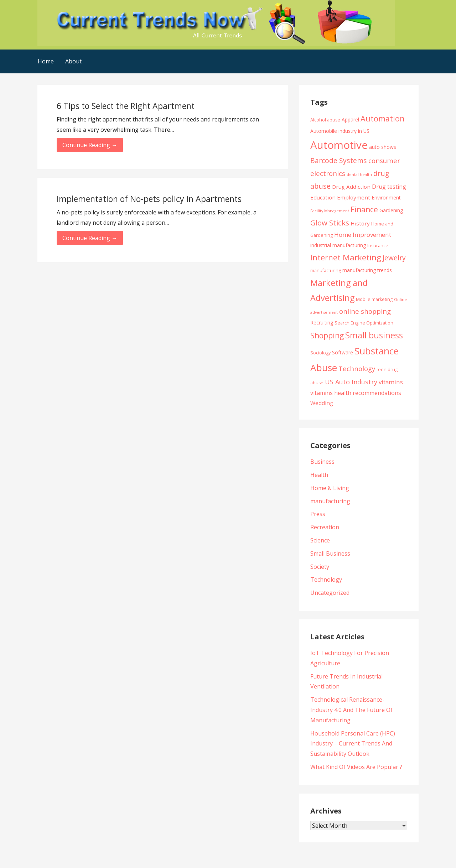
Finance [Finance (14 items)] (364, 209)
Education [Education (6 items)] (323, 197)
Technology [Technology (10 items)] (357, 368)
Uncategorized (330, 593)
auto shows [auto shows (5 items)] (383, 147)
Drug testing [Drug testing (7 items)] (389, 187)
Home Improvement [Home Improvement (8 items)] (363, 235)
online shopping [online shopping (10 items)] (365, 311)
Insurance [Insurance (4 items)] (378, 246)
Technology (326, 579)
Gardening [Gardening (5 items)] (391, 210)
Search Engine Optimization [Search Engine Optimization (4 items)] (364, 323)
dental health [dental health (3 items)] (359, 175)
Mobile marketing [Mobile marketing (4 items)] (374, 299)
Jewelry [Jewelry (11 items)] (394, 258)
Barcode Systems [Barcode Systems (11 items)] (339, 160)
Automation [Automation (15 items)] (383, 118)
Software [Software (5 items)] (343, 352)
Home (46, 61)
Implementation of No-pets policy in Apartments (149, 199)
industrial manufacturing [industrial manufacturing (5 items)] (338, 245)
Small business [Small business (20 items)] (374, 335)
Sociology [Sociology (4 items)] (320, 353)
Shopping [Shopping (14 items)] (327, 335)
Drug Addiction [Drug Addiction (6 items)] (351, 187)
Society (320, 567)
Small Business (330, 553)
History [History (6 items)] (360, 223)
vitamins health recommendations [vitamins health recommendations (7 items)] (356, 393)
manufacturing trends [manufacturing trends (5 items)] (367, 270)
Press (318, 514)
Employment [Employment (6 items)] (354, 197)
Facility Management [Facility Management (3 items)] (330, 211)
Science (320, 540)
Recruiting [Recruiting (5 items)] (322, 323)
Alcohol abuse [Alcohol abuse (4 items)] (325, 120)
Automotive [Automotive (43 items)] (339, 145)
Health (319, 475)
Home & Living (330, 488)
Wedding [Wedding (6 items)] (322, 403)
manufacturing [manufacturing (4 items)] (326, 271)
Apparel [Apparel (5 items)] (350, 119)
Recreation (325, 527)
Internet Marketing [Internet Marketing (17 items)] (346, 257)
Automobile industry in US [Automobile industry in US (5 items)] (340, 131)
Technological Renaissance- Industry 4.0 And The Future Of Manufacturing (351, 710)
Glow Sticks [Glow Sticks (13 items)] (330, 223)
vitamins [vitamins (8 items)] (391, 382)
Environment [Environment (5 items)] (386, 197)
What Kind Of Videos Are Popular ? (356, 767)
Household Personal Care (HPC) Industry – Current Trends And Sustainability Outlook (353, 744)
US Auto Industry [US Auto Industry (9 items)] (351, 382)
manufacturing (330, 501)
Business (322, 462)
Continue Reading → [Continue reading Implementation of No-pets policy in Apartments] (90, 238)
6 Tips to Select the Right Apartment (126, 106)
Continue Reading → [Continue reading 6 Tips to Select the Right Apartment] (90, 145)
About (73, 61)
